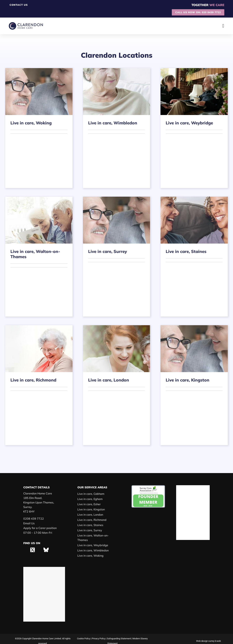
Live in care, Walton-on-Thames (97, 535)
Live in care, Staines (90, 525)
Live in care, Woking (90, 551)
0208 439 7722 (33, 519)
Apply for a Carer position (39, 528)
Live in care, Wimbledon (92, 546)
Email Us (29, 523)
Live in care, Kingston (91, 509)
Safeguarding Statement (119, 634)
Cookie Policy (83, 634)
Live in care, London (90, 514)
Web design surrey (205, 637)
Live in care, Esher (89, 504)
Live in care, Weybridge (92, 541)
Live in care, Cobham (91, 494)
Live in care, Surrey (89, 530)
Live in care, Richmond (92, 520)
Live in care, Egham (90, 499)
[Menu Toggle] (223, 26)
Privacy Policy (98, 634)
